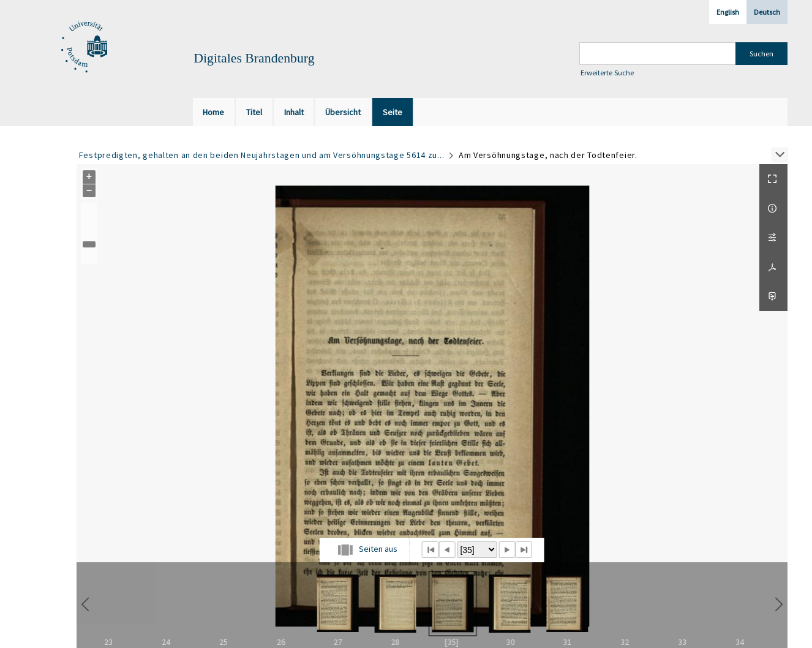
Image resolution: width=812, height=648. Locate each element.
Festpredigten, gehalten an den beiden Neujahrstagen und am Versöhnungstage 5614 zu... (262, 155)
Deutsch (767, 12)
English (728, 12)
